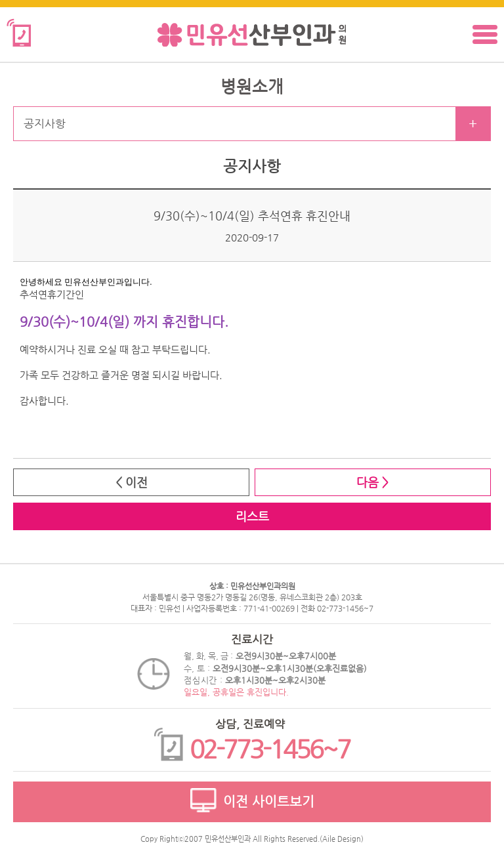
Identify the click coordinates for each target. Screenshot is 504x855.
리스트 (252, 516)
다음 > (372, 482)
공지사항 (45, 123)
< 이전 (132, 482)
